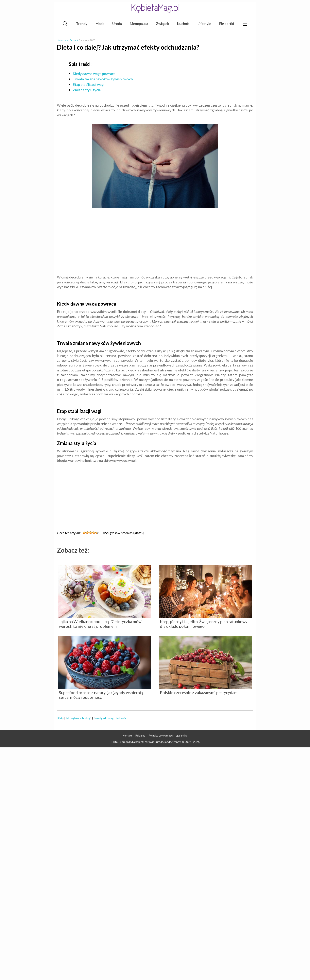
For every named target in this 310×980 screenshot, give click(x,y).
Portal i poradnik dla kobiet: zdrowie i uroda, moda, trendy (146, 742)
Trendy (82, 24)
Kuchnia (183, 24)
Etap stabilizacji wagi (89, 84)
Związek (163, 24)
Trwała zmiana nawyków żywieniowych (103, 79)
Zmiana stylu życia (87, 90)
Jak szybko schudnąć (79, 718)
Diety (60, 718)
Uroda (117, 24)
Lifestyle (204, 24)
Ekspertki (226, 24)
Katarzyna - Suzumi (68, 40)
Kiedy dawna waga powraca (94, 74)
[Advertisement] (155, 242)
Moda (100, 24)
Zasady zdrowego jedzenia (110, 718)
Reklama (140, 736)
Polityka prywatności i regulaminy (168, 736)
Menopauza (139, 24)
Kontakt (127, 736)
